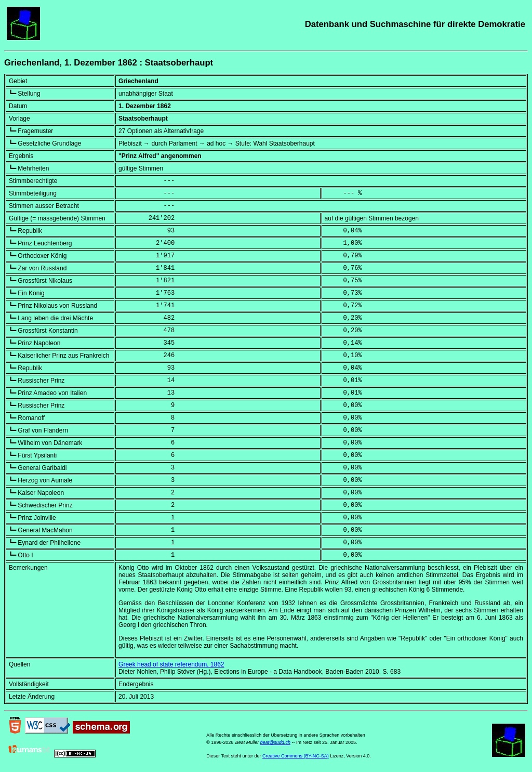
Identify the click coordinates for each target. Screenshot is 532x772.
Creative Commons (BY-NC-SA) (296, 756)
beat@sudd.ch (275, 742)
